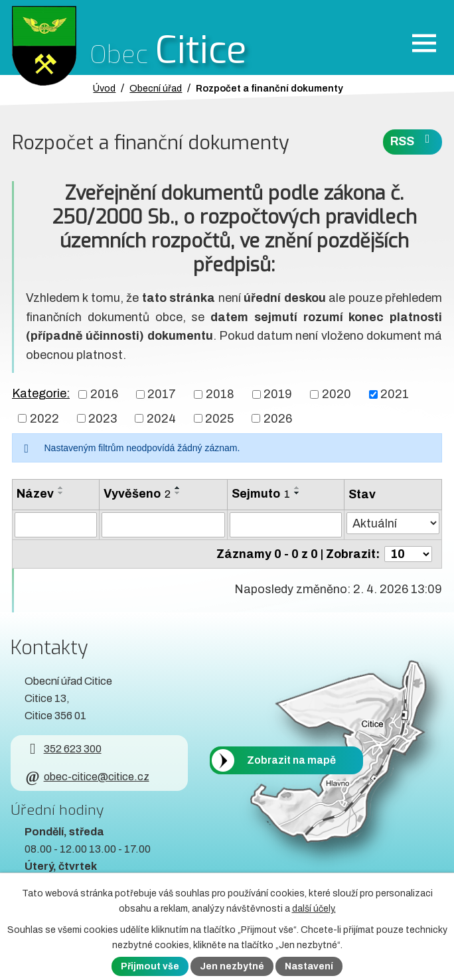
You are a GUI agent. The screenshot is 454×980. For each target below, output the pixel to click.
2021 (395, 394)
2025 (219, 418)
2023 (103, 418)
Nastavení (309, 966)
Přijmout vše (150, 966)
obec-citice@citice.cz (87, 777)
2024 (161, 418)
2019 (278, 394)
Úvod (104, 88)
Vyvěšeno (137, 494)
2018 (220, 394)
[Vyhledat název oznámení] (56, 525)
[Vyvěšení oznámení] (164, 525)
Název (35, 494)
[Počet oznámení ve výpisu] (408, 554)
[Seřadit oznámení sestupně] (61, 493)
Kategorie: (41, 393)
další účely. (314, 909)
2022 (44, 418)
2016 (104, 394)
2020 (337, 394)
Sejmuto (261, 494)
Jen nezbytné (232, 966)
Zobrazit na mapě (291, 761)
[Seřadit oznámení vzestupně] (61, 488)
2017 (162, 394)
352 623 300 (63, 749)
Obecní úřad (156, 88)
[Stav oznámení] (393, 523)
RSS (413, 140)
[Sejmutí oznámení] (285, 525)
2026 (278, 418)
